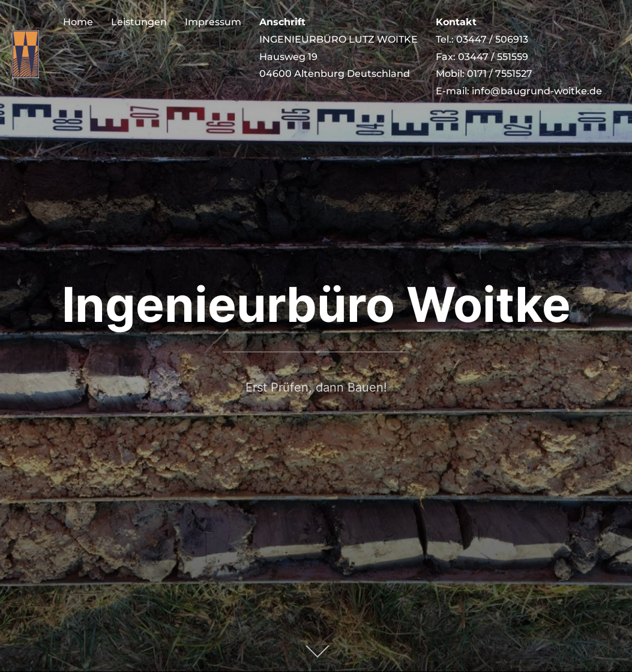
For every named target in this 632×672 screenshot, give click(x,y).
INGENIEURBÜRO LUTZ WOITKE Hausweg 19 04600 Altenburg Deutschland (339, 48)
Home (78, 22)
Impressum (213, 22)
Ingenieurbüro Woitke (316, 304)
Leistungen (139, 22)
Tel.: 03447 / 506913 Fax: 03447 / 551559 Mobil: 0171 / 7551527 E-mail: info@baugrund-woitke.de (519, 56)
